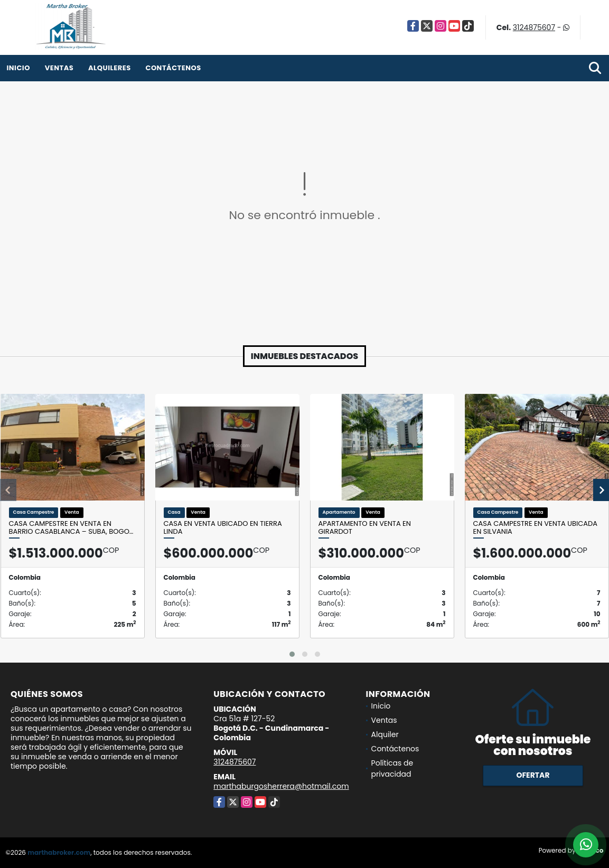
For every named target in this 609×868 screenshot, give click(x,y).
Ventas (59, 68)
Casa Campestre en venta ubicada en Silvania (535, 528)
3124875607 (534, 27)
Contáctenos (173, 68)
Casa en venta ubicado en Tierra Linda (223, 528)
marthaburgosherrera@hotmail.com (281, 786)
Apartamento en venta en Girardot (365, 528)
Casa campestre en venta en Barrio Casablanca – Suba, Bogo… (71, 528)
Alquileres (110, 68)
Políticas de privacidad (392, 768)
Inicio (18, 68)
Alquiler (385, 734)
